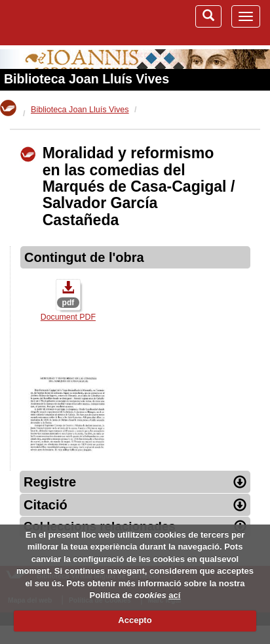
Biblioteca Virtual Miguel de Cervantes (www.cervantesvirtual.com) (62, 22)
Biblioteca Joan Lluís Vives (87, 79)
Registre (135, 482)
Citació (135, 505)
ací (174, 595)
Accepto (135, 620)
